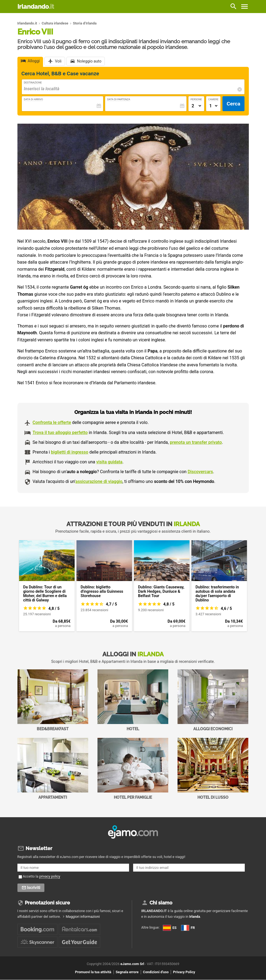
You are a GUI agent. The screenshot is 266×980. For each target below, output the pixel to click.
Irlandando (36, 7)
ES (170, 928)
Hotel (133, 700)
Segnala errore (127, 972)
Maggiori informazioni (83, 917)
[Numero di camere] (213, 106)
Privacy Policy (184, 972)
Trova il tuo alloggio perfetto (60, 433)
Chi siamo (161, 903)
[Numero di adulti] (196, 106)
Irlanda (195, 917)
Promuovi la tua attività (93, 972)
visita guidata (109, 462)
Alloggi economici (213, 700)
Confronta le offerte (52, 422)
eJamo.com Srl (132, 964)
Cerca (233, 104)
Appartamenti (53, 769)
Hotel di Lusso (213, 769)
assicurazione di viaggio (99, 481)
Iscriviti (34, 888)
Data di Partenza (119, 99)
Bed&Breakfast (53, 700)
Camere (213, 99)
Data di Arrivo (33, 99)
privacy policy (50, 876)
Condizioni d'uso (156, 972)
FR (188, 928)
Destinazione (33, 82)
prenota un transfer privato (196, 442)
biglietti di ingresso (70, 452)
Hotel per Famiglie (133, 769)
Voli (58, 62)
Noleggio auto (89, 62)
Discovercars (200, 472)
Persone (196, 99)
